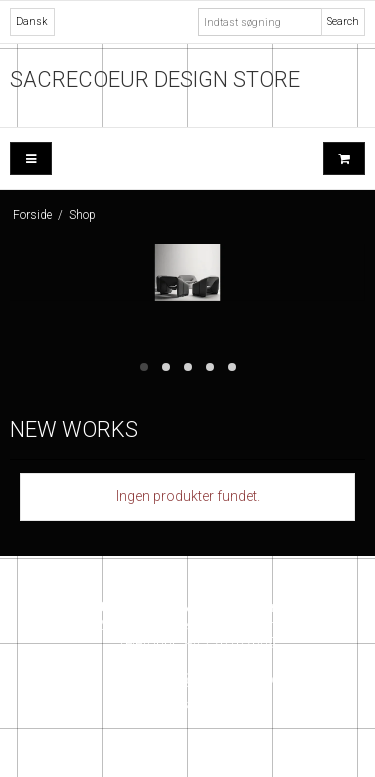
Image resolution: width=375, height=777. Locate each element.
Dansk (32, 21)
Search (343, 21)
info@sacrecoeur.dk (222, 679)
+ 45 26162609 (226, 661)
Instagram (188, 704)
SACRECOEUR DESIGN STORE (155, 79)
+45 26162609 (230, 643)
